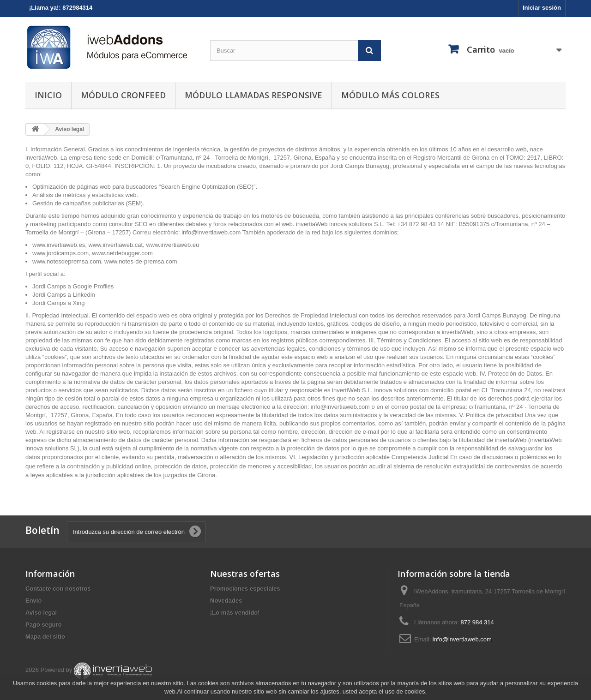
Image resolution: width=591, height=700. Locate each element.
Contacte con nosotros (58, 589)
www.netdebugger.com (122, 253)
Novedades (226, 601)
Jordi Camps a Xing (59, 303)
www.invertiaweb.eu (172, 245)
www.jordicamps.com (60, 253)
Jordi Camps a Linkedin (64, 295)
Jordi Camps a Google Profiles (73, 286)
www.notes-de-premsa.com (141, 261)
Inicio (48, 95)
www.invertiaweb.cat (115, 245)
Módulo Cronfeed (123, 95)
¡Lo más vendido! (235, 613)
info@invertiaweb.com (211, 232)
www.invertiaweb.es (59, 245)
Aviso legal (41, 613)
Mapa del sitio (45, 637)
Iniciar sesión (542, 8)
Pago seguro (44, 625)
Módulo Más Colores (390, 95)
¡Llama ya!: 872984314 (61, 8)
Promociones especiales (245, 589)
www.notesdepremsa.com (67, 261)
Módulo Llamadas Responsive (253, 95)
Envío (33, 601)
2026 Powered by (89, 670)
